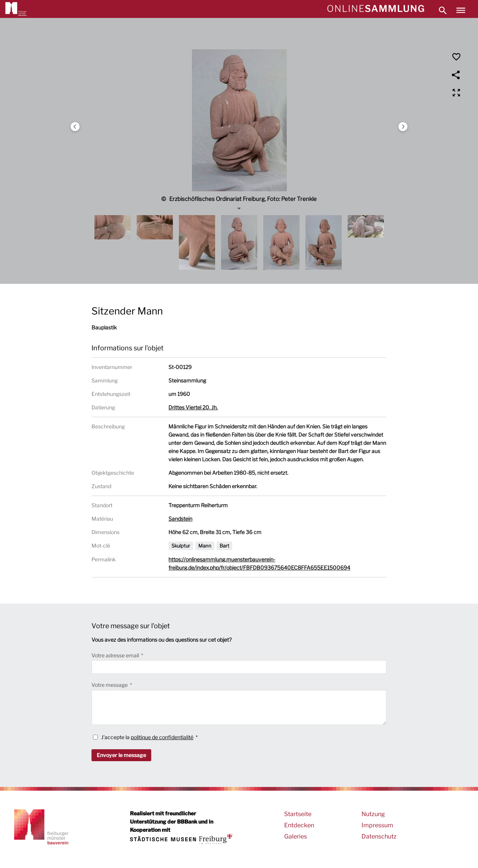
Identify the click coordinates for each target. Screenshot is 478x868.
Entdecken (299, 825)
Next (403, 127)
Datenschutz (379, 836)
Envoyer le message (121, 755)
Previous (75, 127)
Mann (205, 546)
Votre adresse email (116, 655)
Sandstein (180, 519)
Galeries (296, 836)
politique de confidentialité (162, 737)
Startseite (298, 814)
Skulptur (181, 546)
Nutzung (373, 814)
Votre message (110, 685)
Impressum (377, 825)
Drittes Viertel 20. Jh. (193, 407)
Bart (224, 546)
